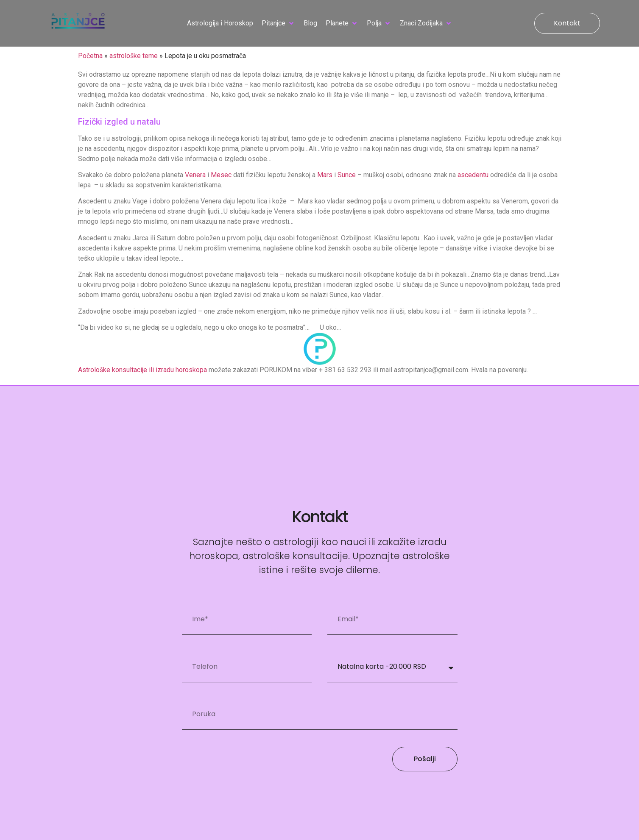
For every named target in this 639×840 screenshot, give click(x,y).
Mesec (221, 175)
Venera (195, 175)
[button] (278, 23)
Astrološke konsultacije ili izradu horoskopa (142, 370)
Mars (325, 175)
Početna (90, 56)
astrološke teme (134, 56)
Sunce (347, 175)
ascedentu (473, 175)
